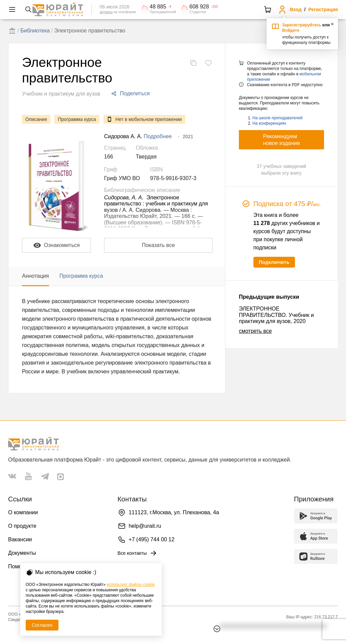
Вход (296, 9)
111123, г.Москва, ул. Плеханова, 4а (174, 512)
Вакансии (20, 539)
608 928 (199, 7)
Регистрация (323, 9)
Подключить (274, 262)
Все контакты (138, 553)
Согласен (42, 625)
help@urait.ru (145, 526)
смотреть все (255, 331)
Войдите (291, 30)
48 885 (158, 7)
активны (106, 12)
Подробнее (158, 136)
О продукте (22, 526)
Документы (22, 553)
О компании (23, 512)
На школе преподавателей (277, 118)
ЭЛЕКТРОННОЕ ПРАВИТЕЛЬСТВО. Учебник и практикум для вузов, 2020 (276, 315)
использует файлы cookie (131, 585)
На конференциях (269, 123)
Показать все (158, 245)
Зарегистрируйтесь (302, 25)
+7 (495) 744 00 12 (152, 539)
